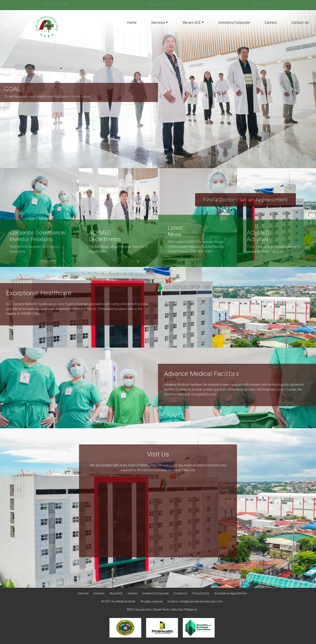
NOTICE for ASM (56, 4)
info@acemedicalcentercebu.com (201, 601)
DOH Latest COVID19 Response (190, 242)
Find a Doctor (201, 593)
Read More (18, 252)
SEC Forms (50, 247)
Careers (271, 22)
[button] (292, 89)
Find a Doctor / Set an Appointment (245, 200)
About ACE (116, 593)
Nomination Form (160, 4)
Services (83, 593)
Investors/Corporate (234, 22)
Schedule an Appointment (230, 593)
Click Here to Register (25, 247)
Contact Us (300, 22)
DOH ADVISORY (202, 252)
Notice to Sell (262, 4)
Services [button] (158, 22)
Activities (99, 593)
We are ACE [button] (192, 22)
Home (132, 22)
